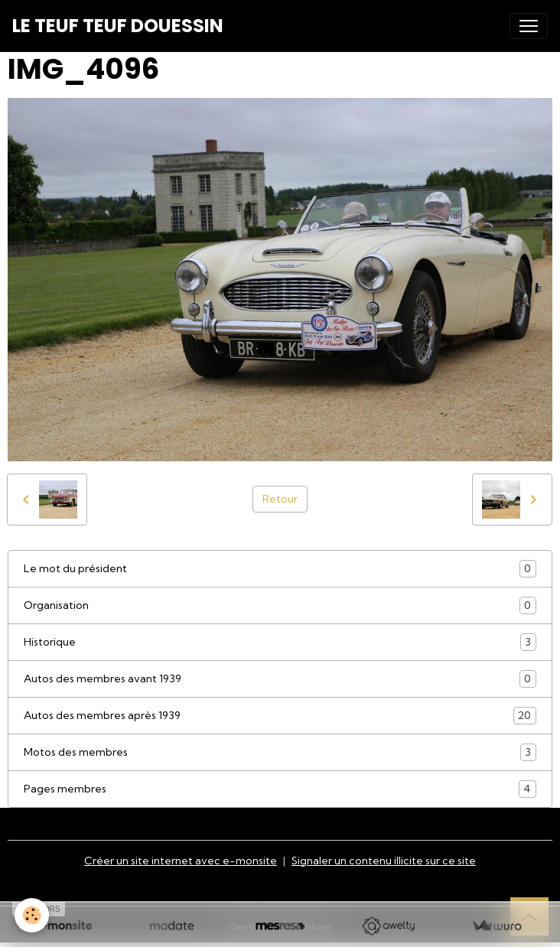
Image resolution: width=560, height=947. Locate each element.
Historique (280, 642)
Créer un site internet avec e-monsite (181, 861)
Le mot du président (280, 569)
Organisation (280, 605)
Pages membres (280, 789)
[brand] (118, 26)
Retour (280, 499)
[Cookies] (33, 915)
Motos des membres (280, 752)
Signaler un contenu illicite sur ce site (384, 861)
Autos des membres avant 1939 (280, 679)
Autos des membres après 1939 (280, 716)
